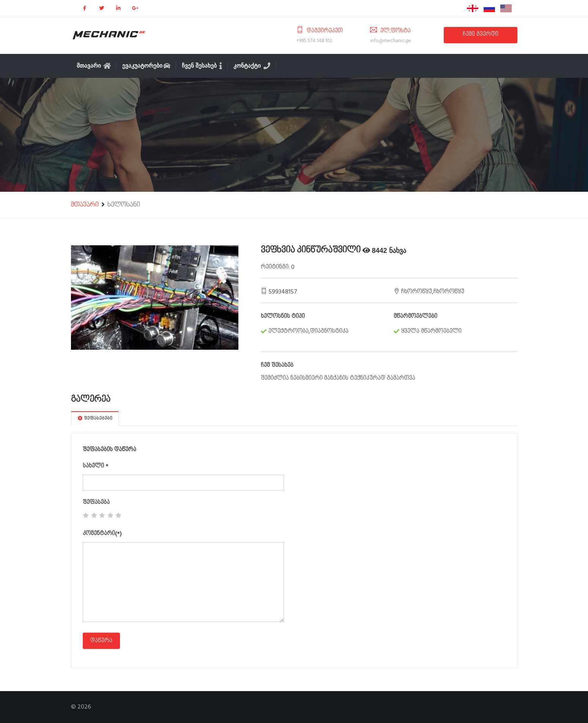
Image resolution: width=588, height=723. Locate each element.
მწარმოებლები (415, 317)
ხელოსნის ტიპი (283, 317)
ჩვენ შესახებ (202, 66)
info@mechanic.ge (391, 41)
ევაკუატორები (146, 66)
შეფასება (96, 503)
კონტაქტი (252, 66)
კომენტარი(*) (102, 534)
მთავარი (94, 66)
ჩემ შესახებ (277, 366)
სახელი (96, 466)
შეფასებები (95, 419)
